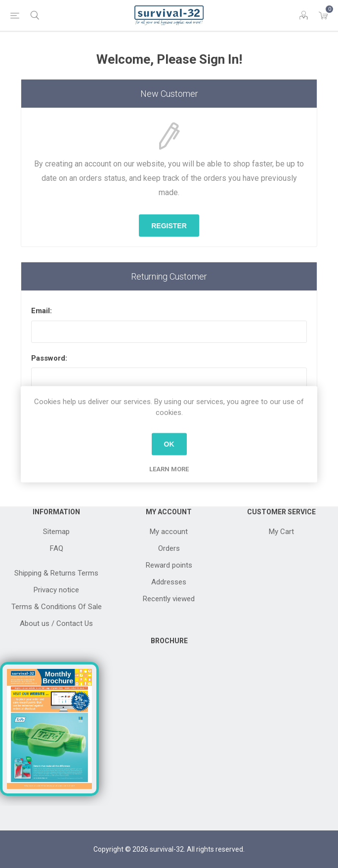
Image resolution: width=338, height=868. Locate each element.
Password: (49, 358)
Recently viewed (169, 599)
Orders (169, 548)
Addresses (169, 582)
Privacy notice (56, 590)
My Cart (281, 532)
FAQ (57, 548)
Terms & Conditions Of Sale (57, 607)
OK (169, 444)
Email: (42, 311)
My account (169, 532)
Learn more (169, 469)
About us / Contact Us (56, 623)
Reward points (169, 565)
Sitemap (56, 532)
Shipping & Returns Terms (56, 573)
